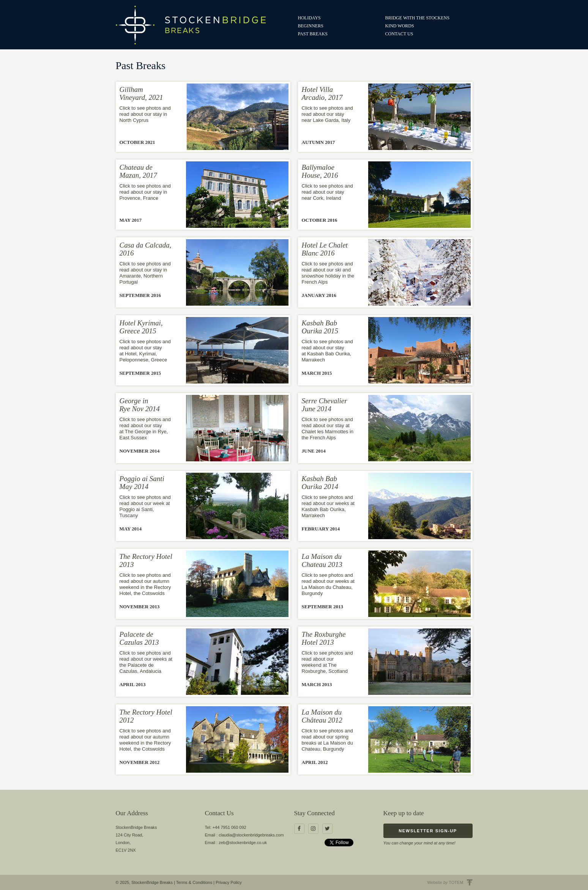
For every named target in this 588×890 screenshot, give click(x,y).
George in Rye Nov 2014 (140, 405)
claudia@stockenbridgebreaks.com (251, 835)
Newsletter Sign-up (428, 831)
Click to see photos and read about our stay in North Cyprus (145, 114)
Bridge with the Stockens (418, 18)
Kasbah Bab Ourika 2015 (320, 327)
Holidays (309, 18)
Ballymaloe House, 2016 (320, 171)
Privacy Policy (229, 882)
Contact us (399, 34)
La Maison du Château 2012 (322, 716)
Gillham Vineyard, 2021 (141, 93)
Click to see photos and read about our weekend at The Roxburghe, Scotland (327, 662)
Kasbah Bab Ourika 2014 (320, 483)
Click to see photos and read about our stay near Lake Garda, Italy (327, 114)
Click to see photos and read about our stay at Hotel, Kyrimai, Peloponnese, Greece (145, 351)
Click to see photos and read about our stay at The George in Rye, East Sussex (145, 428)
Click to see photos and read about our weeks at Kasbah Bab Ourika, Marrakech (328, 506)
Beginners (311, 26)
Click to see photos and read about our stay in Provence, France (145, 192)
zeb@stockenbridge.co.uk (243, 843)
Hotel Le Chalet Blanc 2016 (325, 249)
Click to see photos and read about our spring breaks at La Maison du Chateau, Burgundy (327, 740)
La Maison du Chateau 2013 (322, 560)
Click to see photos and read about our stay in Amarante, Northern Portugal (145, 273)
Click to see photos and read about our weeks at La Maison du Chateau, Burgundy (328, 584)
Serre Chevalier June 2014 (325, 405)
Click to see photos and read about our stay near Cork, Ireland (327, 192)
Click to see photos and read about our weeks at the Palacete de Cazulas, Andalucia (146, 662)
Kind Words (400, 26)
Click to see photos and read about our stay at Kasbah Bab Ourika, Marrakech (327, 351)
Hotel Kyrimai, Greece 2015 (141, 327)
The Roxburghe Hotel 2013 (324, 638)
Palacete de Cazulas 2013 (139, 638)
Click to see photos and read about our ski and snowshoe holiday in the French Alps (328, 273)
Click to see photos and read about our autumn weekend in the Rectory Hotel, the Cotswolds (145, 584)
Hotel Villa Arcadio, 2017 (322, 93)
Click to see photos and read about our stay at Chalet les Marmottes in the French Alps (328, 428)
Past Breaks (313, 34)
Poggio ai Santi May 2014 (142, 483)
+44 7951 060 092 (229, 827)
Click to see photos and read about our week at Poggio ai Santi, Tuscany (145, 506)
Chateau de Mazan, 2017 (138, 171)
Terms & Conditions (194, 882)
